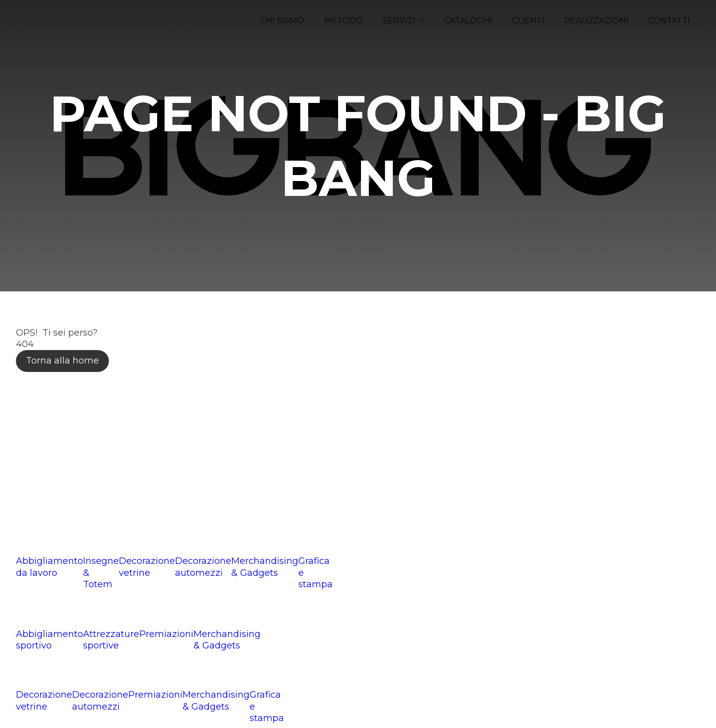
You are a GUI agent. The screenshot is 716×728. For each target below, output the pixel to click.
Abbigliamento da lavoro (49, 567)
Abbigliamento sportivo (49, 640)
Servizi (404, 21)
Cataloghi (468, 21)
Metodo (344, 21)
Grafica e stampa (315, 573)
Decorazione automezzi (203, 567)
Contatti (669, 21)
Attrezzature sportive (111, 640)
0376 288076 (62, 491)
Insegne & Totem (101, 573)
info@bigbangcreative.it (103, 512)
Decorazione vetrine (147, 567)
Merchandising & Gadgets (265, 567)
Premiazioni (166, 634)
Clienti (528, 21)
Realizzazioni (596, 21)
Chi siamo (282, 21)
